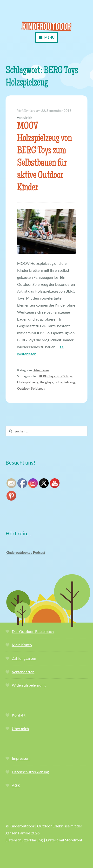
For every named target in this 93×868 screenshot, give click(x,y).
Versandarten (23, 672)
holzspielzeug (65, 382)
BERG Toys (47, 376)
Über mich (20, 728)
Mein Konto (22, 645)
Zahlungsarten (24, 658)
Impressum (21, 758)
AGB (16, 785)
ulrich (28, 118)
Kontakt (19, 715)
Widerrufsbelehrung (29, 685)
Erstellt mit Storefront (64, 840)
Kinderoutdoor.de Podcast (25, 552)
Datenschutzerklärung (30, 772)
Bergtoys (46, 382)
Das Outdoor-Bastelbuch (33, 631)
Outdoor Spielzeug (31, 388)
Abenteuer (41, 370)
